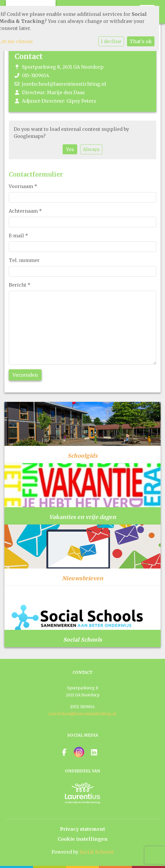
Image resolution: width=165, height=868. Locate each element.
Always (91, 149)
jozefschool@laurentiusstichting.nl (64, 84)
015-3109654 (36, 75)
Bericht (20, 285)
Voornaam (23, 186)
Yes (70, 149)
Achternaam (25, 211)
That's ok (141, 41)
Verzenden (25, 375)
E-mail (18, 236)
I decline (111, 41)
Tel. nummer (24, 260)
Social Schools (97, 852)
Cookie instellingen (83, 839)
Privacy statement (82, 829)
